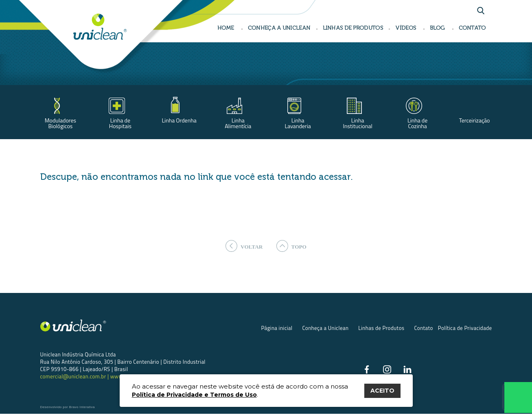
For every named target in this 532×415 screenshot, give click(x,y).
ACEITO (382, 391)
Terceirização (475, 120)
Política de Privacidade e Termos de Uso (194, 395)
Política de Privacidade (465, 329)
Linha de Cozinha (417, 123)
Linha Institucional (358, 123)
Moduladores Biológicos (60, 123)
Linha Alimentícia (238, 123)
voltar (243, 246)
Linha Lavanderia (298, 123)
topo (292, 246)
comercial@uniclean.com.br (74, 377)
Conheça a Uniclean (325, 329)
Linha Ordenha (179, 120)
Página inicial (277, 329)
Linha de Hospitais (120, 123)
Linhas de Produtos (381, 329)
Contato (423, 329)
